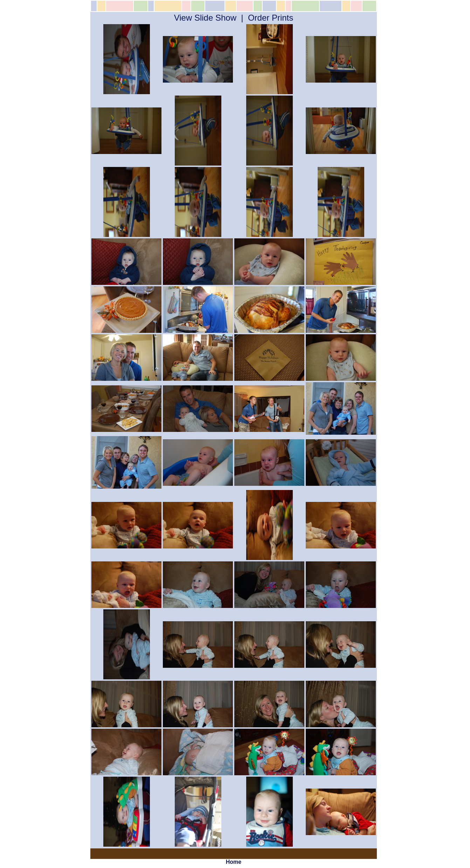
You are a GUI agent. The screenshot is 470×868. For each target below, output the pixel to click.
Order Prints (271, 18)
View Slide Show (205, 18)
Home (234, 862)
